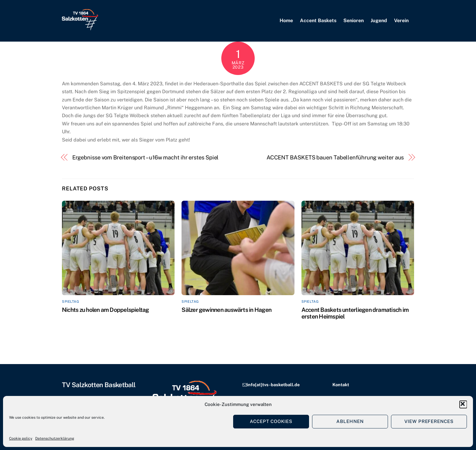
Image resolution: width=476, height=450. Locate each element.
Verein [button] (401, 20)
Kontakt (341, 385)
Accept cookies (271, 421)
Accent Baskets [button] (318, 20)
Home (286, 20)
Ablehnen (350, 421)
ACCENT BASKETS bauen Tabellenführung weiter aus (335, 157)
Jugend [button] (379, 20)
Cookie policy (21, 438)
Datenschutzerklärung (55, 438)
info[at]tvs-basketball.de (273, 385)
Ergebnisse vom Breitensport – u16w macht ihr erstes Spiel (146, 157)
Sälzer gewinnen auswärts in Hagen (226, 310)
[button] (463, 404)
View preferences (429, 421)
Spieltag (70, 302)
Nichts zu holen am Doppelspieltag (105, 310)
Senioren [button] (354, 20)
